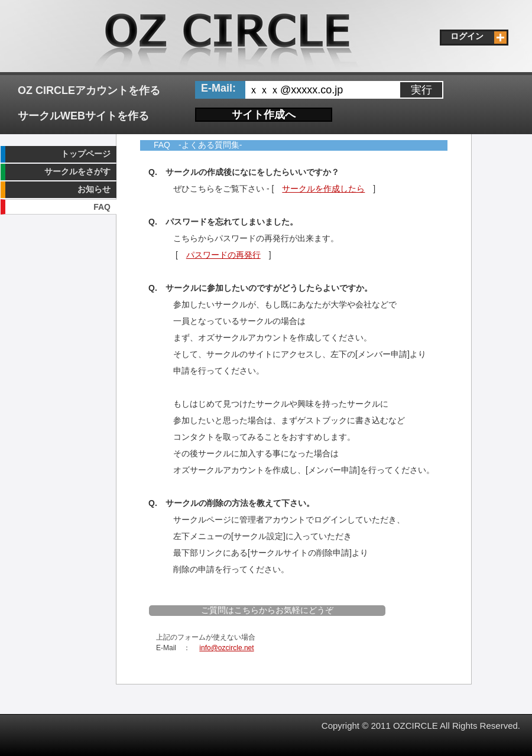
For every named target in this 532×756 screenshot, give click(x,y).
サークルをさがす (77, 171)
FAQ (102, 207)
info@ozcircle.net (226, 648)
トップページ (86, 154)
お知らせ (94, 189)
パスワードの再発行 (223, 255)
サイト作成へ (264, 115)
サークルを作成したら (323, 189)
